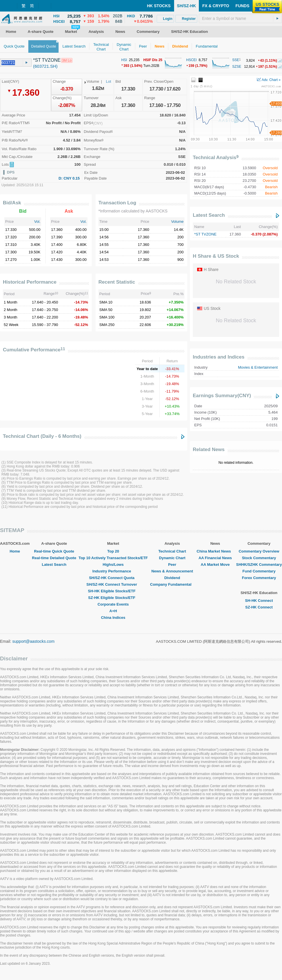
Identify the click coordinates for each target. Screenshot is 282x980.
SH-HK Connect (259, 601)
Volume (177, 222)
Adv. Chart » (269, 80)
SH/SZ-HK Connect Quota (113, 578)
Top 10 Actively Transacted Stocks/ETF (113, 558)
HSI (124, 60)
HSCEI (192, 60)
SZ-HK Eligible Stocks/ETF (113, 598)
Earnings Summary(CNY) (222, 396)
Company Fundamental (172, 584)
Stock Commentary (259, 558)
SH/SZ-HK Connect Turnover (113, 584)
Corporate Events (113, 604)
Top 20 (113, 551)
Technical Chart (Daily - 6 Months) (42, 436)
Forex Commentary (259, 578)
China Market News (215, 551)
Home (15, 551)
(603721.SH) (45, 66)
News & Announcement (172, 571)
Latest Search (209, 215)
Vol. (37, 222)
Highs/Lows (113, 565)
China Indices (113, 618)
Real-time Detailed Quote (54, 558)
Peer (172, 565)
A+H (113, 611)
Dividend (172, 578)
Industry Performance (113, 571)
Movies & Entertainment (258, 367)
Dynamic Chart (172, 558)
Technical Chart (172, 551)
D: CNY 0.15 (69, 178)
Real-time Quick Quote (54, 551)
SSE (236, 60)
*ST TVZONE (205, 234)
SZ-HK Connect (259, 607)
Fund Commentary (259, 571)
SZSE (237, 67)
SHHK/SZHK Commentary (259, 565)
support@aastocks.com (34, 641)
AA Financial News (215, 558)
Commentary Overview (259, 551)
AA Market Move (215, 565)
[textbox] (240, 18)
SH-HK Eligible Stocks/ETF (113, 591)
